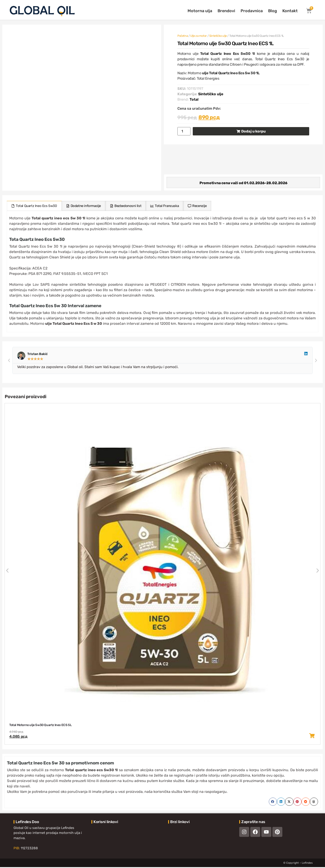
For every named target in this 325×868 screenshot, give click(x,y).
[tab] (34, 207)
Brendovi (226, 11)
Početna (183, 36)
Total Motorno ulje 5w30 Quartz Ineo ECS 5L (40, 726)
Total (194, 99)
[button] (9, 361)
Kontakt (290, 11)
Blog (273, 11)
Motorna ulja (200, 11)
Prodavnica (252, 11)
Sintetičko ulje (218, 36)
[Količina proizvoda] (184, 131)
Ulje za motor (198, 36)
